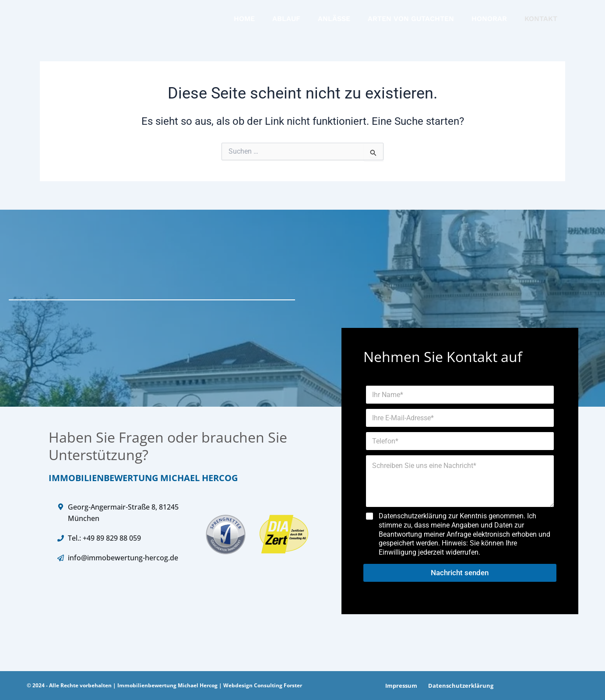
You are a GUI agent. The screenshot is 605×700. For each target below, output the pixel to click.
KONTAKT (541, 20)
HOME (244, 20)
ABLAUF (286, 20)
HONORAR (489, 20)
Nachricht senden (460, 574)
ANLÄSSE (334, 20)
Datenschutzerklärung (457, 687)
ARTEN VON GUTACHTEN (411, 20)
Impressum (400, 687)
